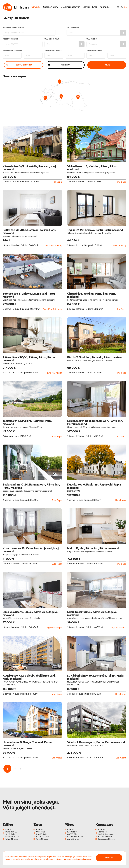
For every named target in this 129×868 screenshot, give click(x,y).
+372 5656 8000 (75, 837)
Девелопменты (51, 7)
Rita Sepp (57, 182)
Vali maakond (97, 31)
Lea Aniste (57, 758)
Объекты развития (70, 7)
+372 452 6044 (105, 837)
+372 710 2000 (43, 837)
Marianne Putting (53, 246)
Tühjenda (59, 65)
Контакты (105, 7)
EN (122, 7)
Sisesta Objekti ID (23, 43)
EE (118, 7)
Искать (100, 65)
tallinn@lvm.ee (12, 839)
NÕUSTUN (109, 858)
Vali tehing (106, 43)
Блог (95, 7)
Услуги (86, 7)
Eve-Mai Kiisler (55, 373)
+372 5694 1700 (13, 837)
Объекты (36, 7)
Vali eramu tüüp (64, 43)
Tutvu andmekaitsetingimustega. (78, 859)
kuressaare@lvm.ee (106, 839)
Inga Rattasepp (54, 628)
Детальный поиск (19, 65)
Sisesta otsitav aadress (29, 31)
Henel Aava (121, 500)
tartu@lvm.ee (42, 839)
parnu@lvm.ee (73, 839)
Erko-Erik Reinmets (52, 309)
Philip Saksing (119, 246)
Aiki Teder (57, 564)
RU (126, 7)
